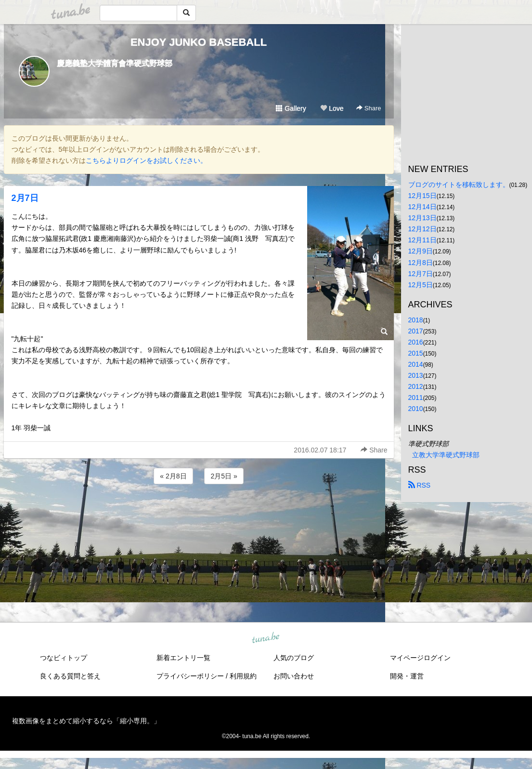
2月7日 (25, 198)
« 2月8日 (173, 476)
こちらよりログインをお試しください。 (146, 160)
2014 (416, 364)
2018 (416, 320)
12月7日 (421, 274)
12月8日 (421, 263)
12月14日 (422, 207)
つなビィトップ (64, 658)
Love (332, 108)
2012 (416, 386)
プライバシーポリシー (190, 676)
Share (369, 108)
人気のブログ (294, 658)
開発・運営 (407, 676)
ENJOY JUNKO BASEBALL (199, 42)
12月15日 (422, 196)
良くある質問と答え (70, 676)
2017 (416, 331)
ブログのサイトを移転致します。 (459, 185)
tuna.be (266, 638)
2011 (416, 398)
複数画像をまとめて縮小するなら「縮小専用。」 (86, 721)
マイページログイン (420, 658)
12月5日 (421, 285)
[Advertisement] (199, 512)
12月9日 (421, 251)
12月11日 (422, 240)
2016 (416, 342)
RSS (420, 485)
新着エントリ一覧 (183, 658)
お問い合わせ (294, 676)
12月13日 (422, 218)
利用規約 (243, 676)
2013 (416, 375)
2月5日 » (224, 476)
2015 (416, 353)
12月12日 (422, 229)
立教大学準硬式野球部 (446, 455)
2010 (416, 409)
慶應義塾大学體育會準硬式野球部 (115, 63)
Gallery (291, 108)
